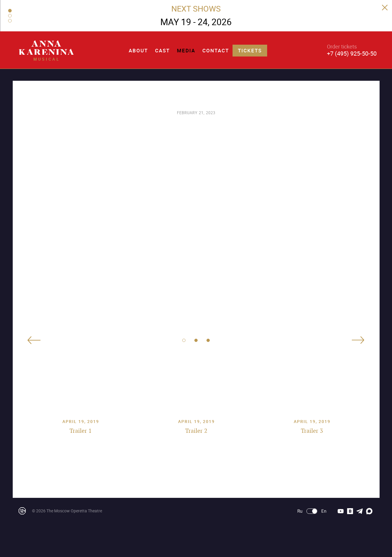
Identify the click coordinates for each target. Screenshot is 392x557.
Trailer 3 (312, 431)
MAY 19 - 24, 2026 (196, 22)
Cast (162, 50)
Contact (216, 50)
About (138, 50)
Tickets (250, 50)
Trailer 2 (196, 431)
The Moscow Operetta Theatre (74, 511)
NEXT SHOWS (196, 8)
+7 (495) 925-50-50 (352, 53)
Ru (300, 511)
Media (186, 50)
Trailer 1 (81, 431)
